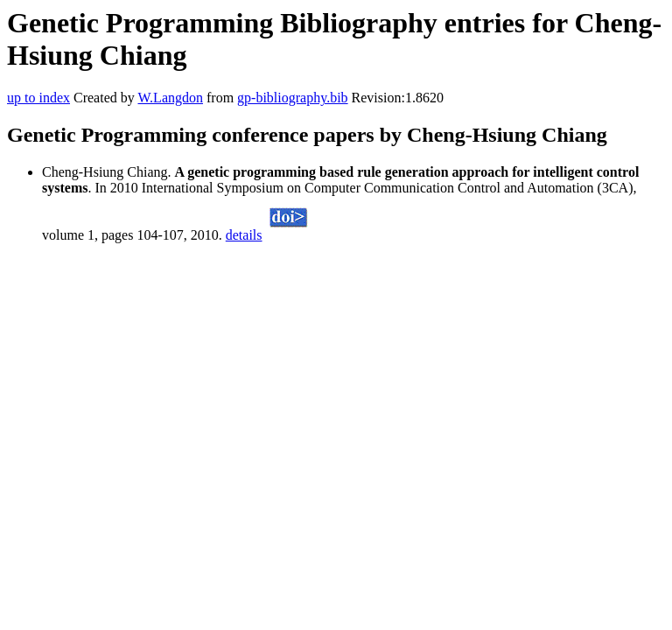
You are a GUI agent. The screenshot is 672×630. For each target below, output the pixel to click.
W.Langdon (170, 98)
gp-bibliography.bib (293, 98)
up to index (38, 98)
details (244, 235)
